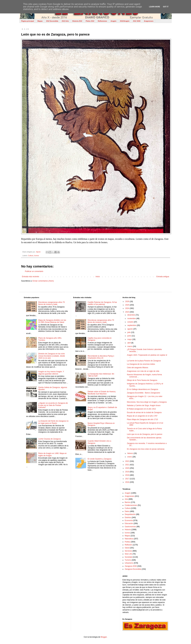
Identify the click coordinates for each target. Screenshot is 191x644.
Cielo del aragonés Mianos (138, 368)
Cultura (31, 256)
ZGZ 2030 (137, 21)
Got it (166, 7)
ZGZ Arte (65, 21)
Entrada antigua (163, 277)
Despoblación (130, 514)
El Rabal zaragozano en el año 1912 (141, 409)
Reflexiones (102, 21)
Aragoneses (149, 21)
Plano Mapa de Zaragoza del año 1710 (143, 419)
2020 (127, 468)
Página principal (28, 21)
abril (129, 343)
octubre (131, 322)
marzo (130, 346)
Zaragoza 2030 (131, 566)
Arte (126, 499)
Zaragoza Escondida (133, 569)
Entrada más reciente (30, 277)
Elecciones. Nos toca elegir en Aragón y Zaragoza (147, 402)
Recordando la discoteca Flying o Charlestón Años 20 (101, 357)
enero (130, 457)
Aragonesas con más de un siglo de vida (143, 371)
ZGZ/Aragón (125, 21)
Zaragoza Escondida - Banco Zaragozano (144, 393)
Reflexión (128, 545)
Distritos (128, 517)
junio (130, 336)
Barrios (128, 502)
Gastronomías (130, 527)
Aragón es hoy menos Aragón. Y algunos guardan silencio (51, 373)
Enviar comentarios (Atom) (43, 281)
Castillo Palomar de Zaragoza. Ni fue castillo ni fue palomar (102, 303)
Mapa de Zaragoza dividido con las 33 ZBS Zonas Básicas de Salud (52, 321)
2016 (127, 482)
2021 (127, 465)
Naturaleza (129, 539)
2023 (127, 312)
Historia (128, 530)
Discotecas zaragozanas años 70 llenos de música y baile (52, 303)
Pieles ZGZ (90, 21)
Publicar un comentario (34, 271)
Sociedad (128, 557)
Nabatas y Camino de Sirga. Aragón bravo (144, 405)
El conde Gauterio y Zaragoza (99, 459)
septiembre (132, 325)
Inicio (98, 277)
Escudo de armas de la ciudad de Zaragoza (144, 412)
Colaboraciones (131, 505)
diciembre (132, 315)
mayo (130, 339)
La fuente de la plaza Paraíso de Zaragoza (144, 361)
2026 (127, 301)
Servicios (128, 551)
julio (129, 332)
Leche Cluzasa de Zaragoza (50, 439)
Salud (127, 548)
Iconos (37, 256)
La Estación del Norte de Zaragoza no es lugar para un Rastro (53, 422)
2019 (127, 472)
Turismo (128, 560)
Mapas (40, 21)
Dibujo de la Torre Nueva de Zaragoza (142, 380)
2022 (127, 461)
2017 (127, 479)
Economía (129, 520)
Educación (129, 523)
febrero (130, 453)
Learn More (155, 7)
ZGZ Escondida (52, 21)
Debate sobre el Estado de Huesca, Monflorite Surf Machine (102, 393)
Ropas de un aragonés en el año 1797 (142, 416)
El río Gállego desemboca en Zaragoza (143, 389)
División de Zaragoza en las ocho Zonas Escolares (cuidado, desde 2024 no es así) (52, 356)
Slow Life (128, 554)
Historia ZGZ (77, 21)
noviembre (132, 318)
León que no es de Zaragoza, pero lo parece (145, 434)
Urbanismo (129, 563)
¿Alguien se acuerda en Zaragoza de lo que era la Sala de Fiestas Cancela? (53, 405)
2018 (127, 475)
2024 (127, 308)
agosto (130, 329)
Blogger (104, 637)
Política (128, 542)
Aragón (113, 21)
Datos (127, 511)
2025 (127, 305)
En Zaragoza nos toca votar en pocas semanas (146, 449)
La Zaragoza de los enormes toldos (141, 364)
